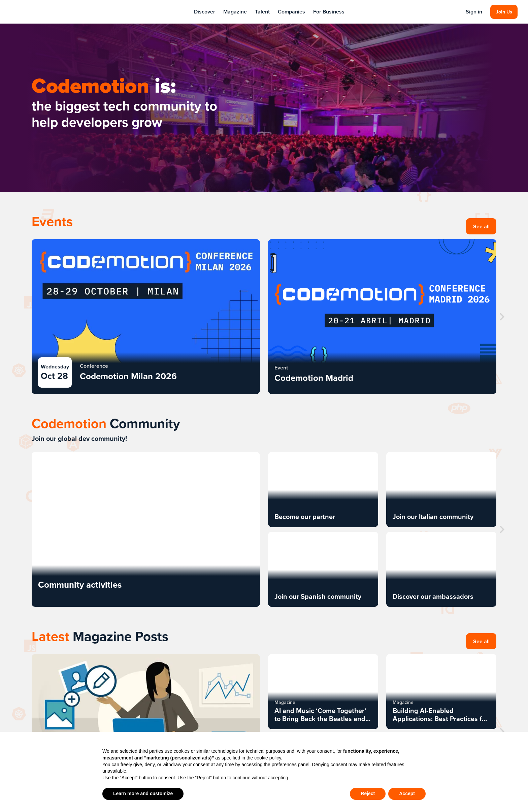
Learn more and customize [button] (143, 793)
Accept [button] (407, 793)
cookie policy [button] (268, 758)
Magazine (235, 12)
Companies (291, 12)
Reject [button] (368, 793)
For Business (329, 12)
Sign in (474, 12)
